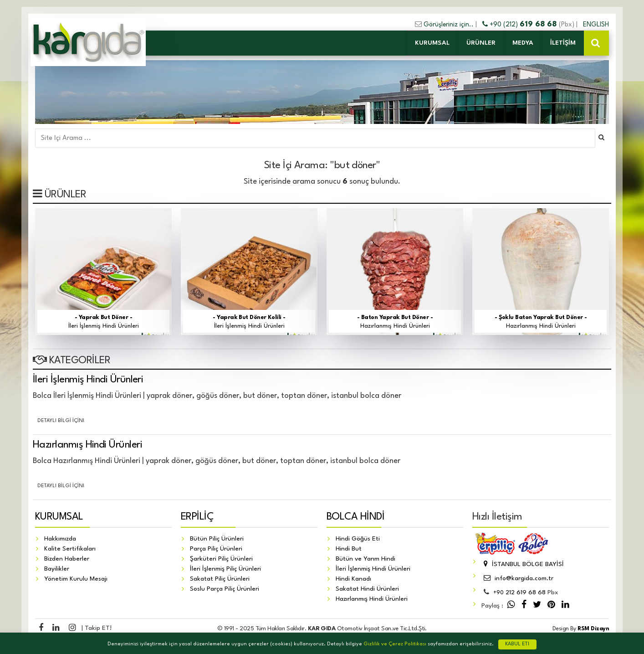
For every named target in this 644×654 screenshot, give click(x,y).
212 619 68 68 (519, 592)
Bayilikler (57, 569)
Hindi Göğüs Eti (358, 539)
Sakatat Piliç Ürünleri (220, 579)
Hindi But (349, 549)
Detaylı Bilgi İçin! (61, 421)
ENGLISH (596, 25)
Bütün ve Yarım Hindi (365, 559)
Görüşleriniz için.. (449, 25)
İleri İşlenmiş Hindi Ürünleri (88, 380)
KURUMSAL (432, 43)
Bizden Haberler (67, 559)
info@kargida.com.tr (517, 578)
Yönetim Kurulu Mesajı (76, 579)
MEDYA (523, 43)
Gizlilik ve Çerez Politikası (395, 644)
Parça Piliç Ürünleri (216, 549)
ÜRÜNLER (481, 43)
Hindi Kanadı (353, 579)
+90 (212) (521, 25)
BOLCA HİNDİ (355, 517)
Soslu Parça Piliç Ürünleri (225, 589)
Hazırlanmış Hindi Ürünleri (87, 445)
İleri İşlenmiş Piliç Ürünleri (225, 569)
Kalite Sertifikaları (70, 549)
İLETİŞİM (563, 43)
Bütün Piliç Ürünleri (217, 539)
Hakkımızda (60, 539)
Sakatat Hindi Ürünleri (367, 589)
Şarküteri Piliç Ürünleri (221, 559)
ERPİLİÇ (197, 517)
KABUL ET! (517, 644)
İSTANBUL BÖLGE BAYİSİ (523, 564)
